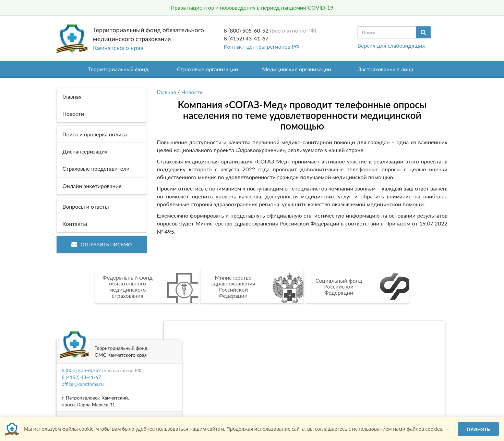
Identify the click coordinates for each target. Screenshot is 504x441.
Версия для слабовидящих (391, 45)
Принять (478, 429)
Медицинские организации (297, 69)
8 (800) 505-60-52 (246, 30)
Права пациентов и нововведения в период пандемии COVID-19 (252, 7)
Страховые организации (207, 69)
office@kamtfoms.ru (83, 384)
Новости (192, 92)
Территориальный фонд (118, 69)
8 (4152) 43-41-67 (246, 38)
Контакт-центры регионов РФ (262, 46)
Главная (167, 92)
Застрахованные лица (386, 69)
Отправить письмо (102, 244)
